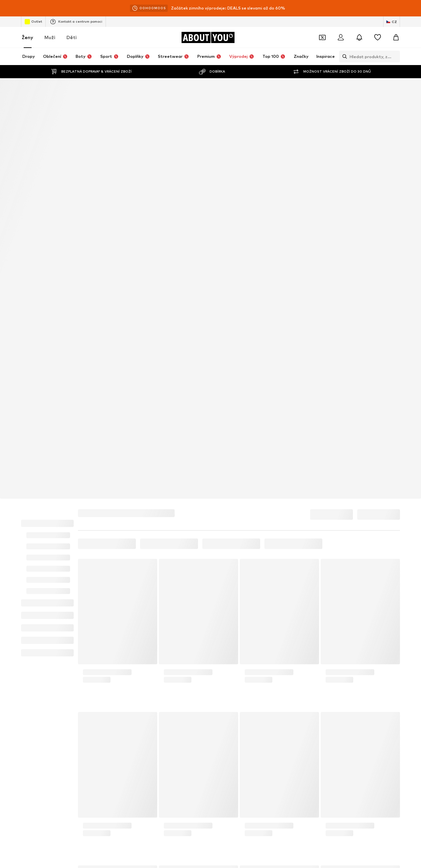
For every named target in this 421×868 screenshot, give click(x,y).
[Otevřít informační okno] (414, 8)
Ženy (27, 37)
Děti (72, 37)
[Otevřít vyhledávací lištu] (343, 57)
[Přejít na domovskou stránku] (208, 37)
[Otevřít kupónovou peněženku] (322, 37)
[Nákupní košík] (396, 37)
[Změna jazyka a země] (392, 22)
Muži (50, 37)
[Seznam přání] (378, 37)
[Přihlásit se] (341, 37)
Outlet (33, 22)
